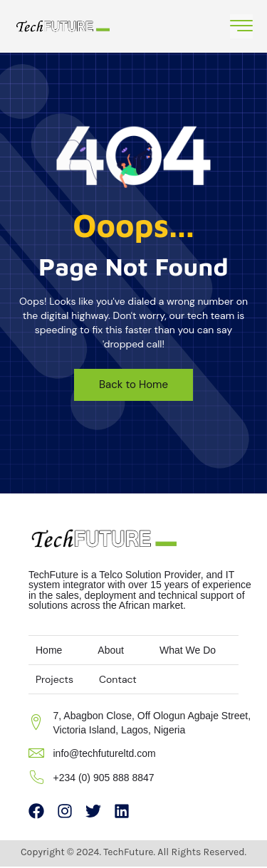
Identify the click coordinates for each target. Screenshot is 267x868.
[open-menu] (241, 26)
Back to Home (133, 385)
